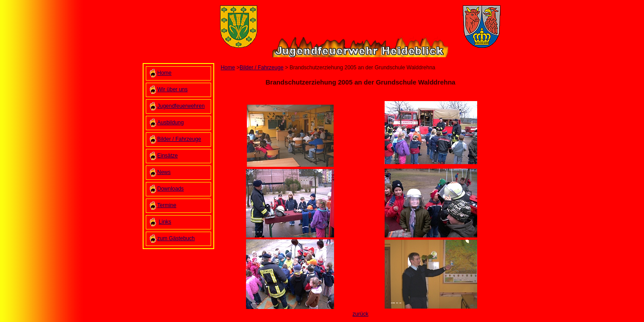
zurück (360, 314)
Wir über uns (173, 89)
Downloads (171, 189)
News (164, 172)
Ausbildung (171, 123)
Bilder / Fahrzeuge (179, 139)
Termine (167, 205)
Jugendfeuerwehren (181, 106)
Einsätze (168, 156)
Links (165, 222)
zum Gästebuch (176, 238)
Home (165, 73)
